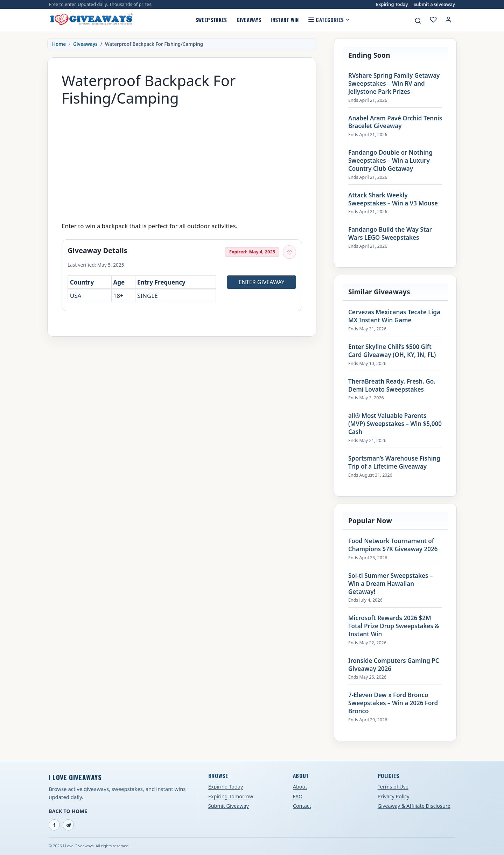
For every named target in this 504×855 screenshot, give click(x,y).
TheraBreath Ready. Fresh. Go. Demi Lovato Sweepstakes (392, 386)
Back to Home (68, 811)
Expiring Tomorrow (231, 796)
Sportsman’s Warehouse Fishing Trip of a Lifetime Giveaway (394, 462)
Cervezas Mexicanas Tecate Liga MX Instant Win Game (394, 316)
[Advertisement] (182, 161)
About (300, 787)
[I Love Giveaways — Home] (91, 20)
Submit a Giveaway (434, 4)
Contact (302, 806)
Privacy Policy (394, 796)
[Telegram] (68, 825)
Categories (329, 20)
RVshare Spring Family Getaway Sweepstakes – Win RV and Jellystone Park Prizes (394, 84)
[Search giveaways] (418, 21)
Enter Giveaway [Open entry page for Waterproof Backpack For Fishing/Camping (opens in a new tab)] (262, 282)
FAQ (298, 796)
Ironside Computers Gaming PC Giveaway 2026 (394, 665)
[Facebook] (54, 825)
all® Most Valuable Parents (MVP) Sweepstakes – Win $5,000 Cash (395, 424)
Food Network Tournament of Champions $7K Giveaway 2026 (393, 545)
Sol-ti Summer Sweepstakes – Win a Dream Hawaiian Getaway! (390, 584)
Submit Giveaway (229, 806)
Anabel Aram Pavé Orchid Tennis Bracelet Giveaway (395, 122)
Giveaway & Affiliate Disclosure (414, 806)
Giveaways (249, 20)
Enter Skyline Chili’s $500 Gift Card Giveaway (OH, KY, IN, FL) (392, 351)
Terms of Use (393, 787)
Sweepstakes (211, 20)
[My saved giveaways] (433, 20)
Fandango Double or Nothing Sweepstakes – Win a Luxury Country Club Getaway (390, 161)
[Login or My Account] (448, 20)
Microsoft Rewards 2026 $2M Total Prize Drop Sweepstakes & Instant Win (394, 626)
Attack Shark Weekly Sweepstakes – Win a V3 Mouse (393, 199)
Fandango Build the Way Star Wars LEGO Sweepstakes (390, 234)
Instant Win (285, 20)
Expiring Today (392, 4)
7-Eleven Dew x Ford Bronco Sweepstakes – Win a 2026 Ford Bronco (393, 703)
